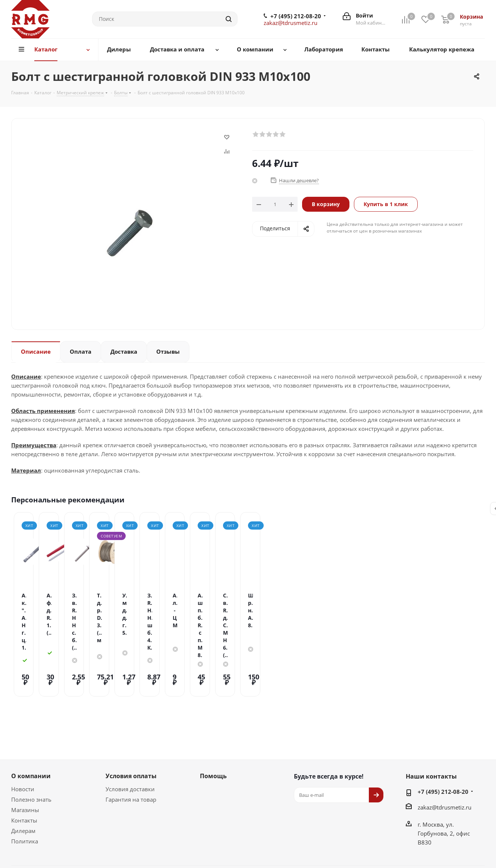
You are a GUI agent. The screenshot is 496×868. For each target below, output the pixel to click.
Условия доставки (130, 739)
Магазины (25, 760)
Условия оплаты (131, 726)
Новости (23, 739)
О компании (31, 726)
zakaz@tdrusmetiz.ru (291, 23)
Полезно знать (31, 749)
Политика (25, 791)
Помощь (213, 726)
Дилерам (23, 780)
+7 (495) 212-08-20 (296, 16)
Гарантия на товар (131, 749)
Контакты (24, 770)
